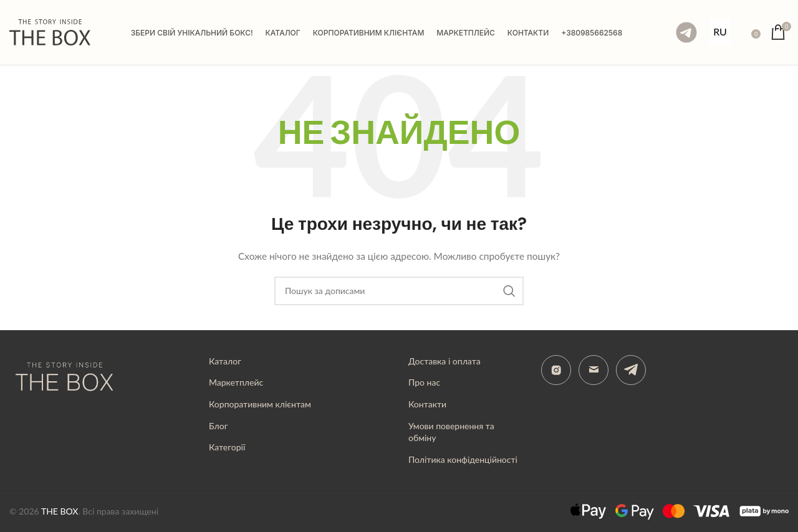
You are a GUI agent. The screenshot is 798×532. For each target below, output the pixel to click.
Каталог (225, 361)
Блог (218, 426)
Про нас (424, 382)
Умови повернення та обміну (451, 432)
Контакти (427, 404)
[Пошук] (743, 32)
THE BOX (60, 511)
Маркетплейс (236, 382)
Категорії (227, 447)
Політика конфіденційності (463, 459)
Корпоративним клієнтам (260, 404)
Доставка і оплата (445, 361)
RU (720, 31)
